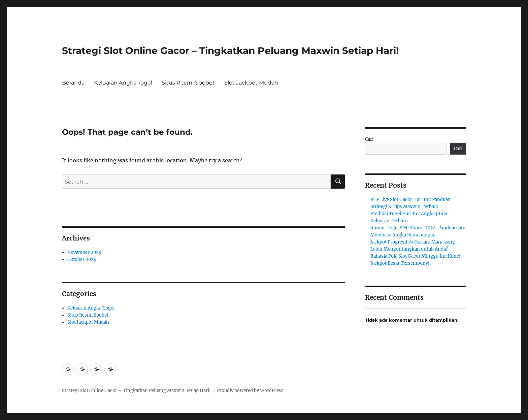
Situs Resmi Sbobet (188, 83)
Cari (369, 139)
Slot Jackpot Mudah (251, 83)
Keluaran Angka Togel (123, 83)
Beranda (73, 83)
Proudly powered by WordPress (250, 391)
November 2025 (84, 252)
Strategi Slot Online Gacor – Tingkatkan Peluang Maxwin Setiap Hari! (230, 51)
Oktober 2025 (82, 260)
